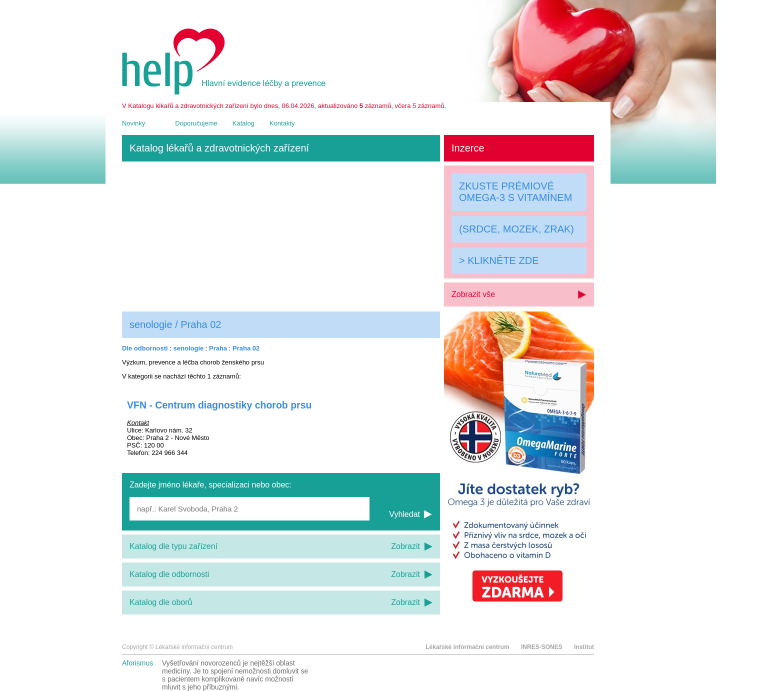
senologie (189, 348)
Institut (584, 647)
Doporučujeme (196, 123)
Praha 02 (246, 348)
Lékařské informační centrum (467, 647)
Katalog (243, 123)
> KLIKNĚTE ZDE (499, 260)
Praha (218, 348)
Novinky (133, 123)
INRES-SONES (542, 647)
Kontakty (282, 123)
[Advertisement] (281, 236)
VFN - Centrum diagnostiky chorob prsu (219, 405)
